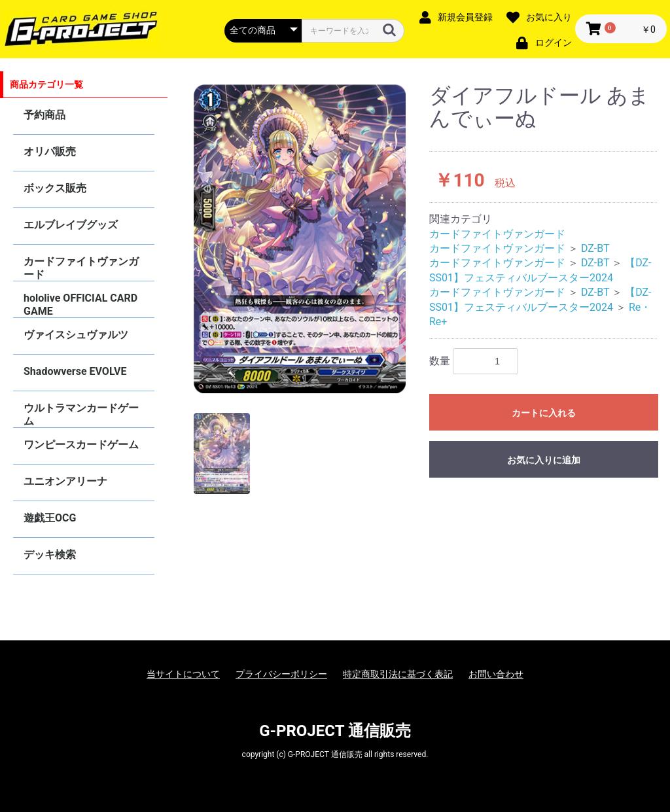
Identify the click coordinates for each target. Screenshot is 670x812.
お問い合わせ (496, 674)
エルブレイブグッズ (71, 225)
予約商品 (44, 115)
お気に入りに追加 (544, 460)
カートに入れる (544, 413)
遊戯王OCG (50, 518)
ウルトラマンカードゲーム (81, 415)
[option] (300, 239)
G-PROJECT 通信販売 (335, 731)
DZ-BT (595, 248)
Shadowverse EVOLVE (75, 371)
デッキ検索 (50, 555)
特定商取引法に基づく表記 (398, 674)
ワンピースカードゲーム (81, 445)
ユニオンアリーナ (65, 481)
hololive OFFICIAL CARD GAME (80, 305)
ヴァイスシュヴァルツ (76, 335)
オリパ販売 (50, 151)
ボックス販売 (55, 188)
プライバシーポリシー (281, 674)
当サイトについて (183, 674)
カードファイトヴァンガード (81, 268)
